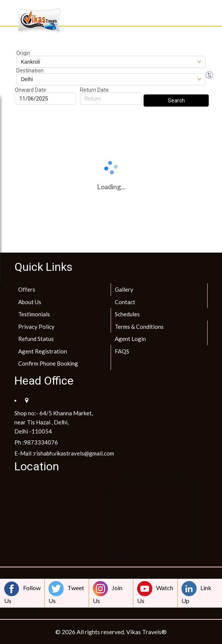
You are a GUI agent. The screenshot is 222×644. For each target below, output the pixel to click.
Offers (27, 289)
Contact (125, 302)
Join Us (108, 593)
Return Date (94, 90)
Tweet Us (66, 593)
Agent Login (130, 339)
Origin (23, 53)
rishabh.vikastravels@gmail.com (74, 453)
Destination (30, 71)
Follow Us (22, 593)
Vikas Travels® (146, 632)
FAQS (122, 351)
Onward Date (30, 90)
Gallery (124, 289)
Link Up (196, 593)
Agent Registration (43, 351)
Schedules (127, 314)
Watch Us (155, 593)
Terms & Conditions (139, 327)
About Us (30, 302)
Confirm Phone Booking (48, 363)
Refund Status (36, 339)
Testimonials (34, 314)
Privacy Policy (36, 327)
